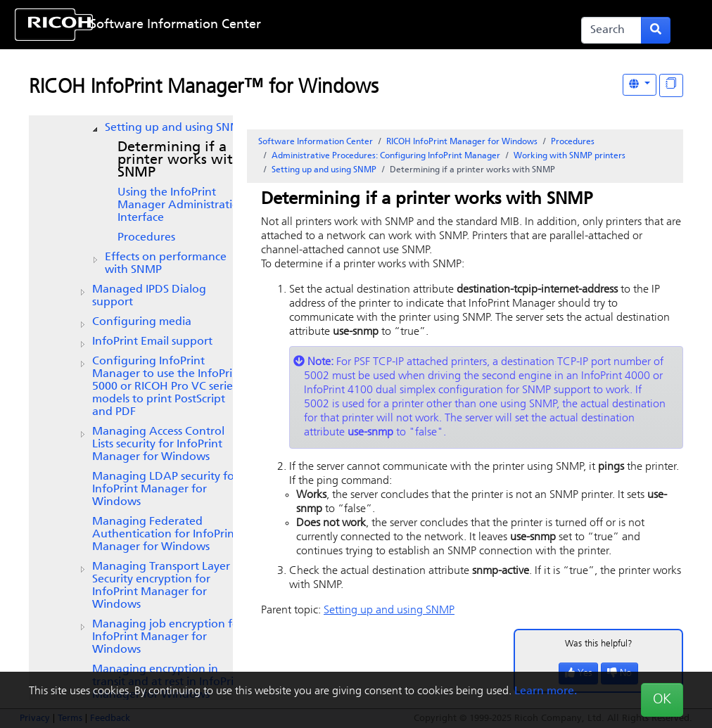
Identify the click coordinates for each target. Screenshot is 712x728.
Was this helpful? (599, 644)
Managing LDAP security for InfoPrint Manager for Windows (165, 490)
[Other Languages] (640, 85)
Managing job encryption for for (168, 637)
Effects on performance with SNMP (166, 264)
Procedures (146, 238)
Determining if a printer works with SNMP (179, 160)
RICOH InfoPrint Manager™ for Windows (204, 88)
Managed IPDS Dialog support (149, 296)
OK (662, 700)
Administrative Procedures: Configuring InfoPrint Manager (386, 156)
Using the (182, 205)
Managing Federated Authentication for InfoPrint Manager (165, 535)
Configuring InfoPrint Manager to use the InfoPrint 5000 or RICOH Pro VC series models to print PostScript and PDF (168, 387)
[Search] (611, 30)
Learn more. (546, 691)
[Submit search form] (656, 30)
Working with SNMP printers (570, 156)
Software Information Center (176, 25)
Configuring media (142, 322)
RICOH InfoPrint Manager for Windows (462, 142)
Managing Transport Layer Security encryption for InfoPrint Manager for (161, 586)
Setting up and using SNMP (176, 128)
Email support (152, 342)
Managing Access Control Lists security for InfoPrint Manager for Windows (158, 445)
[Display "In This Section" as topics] (671, 85)
